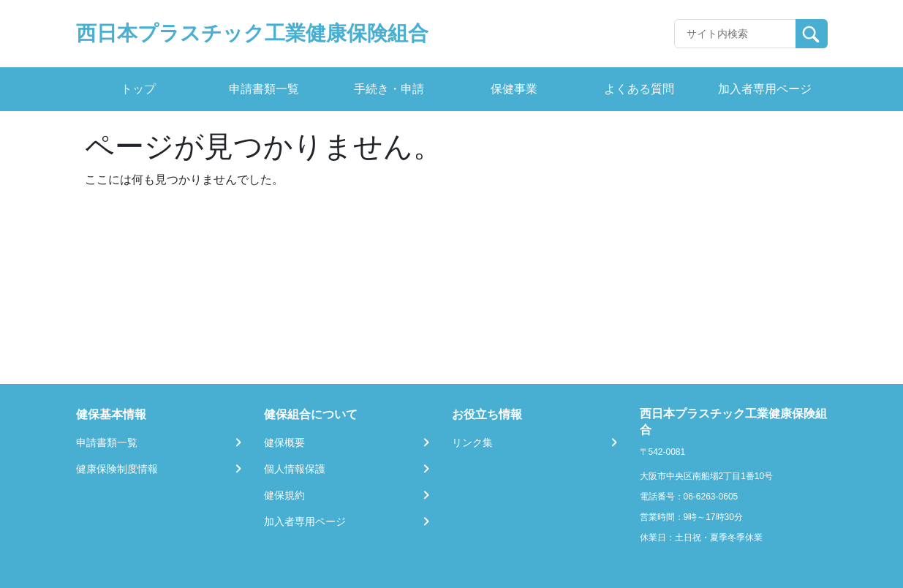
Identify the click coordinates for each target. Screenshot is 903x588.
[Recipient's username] (735, 34)
